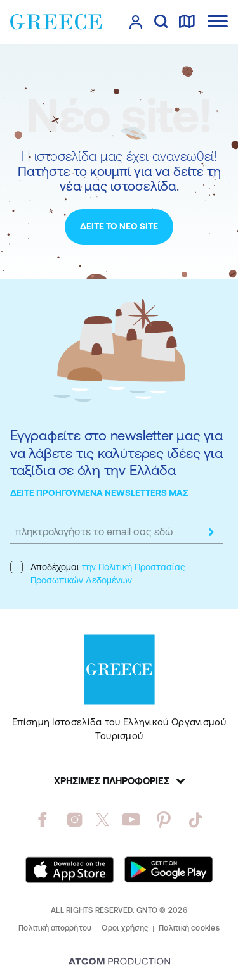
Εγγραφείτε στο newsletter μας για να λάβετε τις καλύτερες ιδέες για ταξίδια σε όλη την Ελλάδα (116, 453)
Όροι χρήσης (125, 928)
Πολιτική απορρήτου (55, 928)
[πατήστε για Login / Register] (136, 22)
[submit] (211, 532)
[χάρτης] (187, 22)
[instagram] (75, 820)
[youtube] (131, 820)
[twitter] (103, 820)
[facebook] (42, 820)
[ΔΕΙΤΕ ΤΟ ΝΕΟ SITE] (119, 227)
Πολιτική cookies (189, 928)
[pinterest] (163, 820)
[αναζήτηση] (161, 22)
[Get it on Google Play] (169, 870)
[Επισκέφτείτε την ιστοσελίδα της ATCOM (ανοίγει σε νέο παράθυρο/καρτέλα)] (119, 962)
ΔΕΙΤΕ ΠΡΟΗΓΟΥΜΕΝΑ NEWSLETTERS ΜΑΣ (99, 493)
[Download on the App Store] (70, 870)
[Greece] (56, 22)
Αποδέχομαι (97, 573)
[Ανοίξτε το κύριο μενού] (218, 21)
